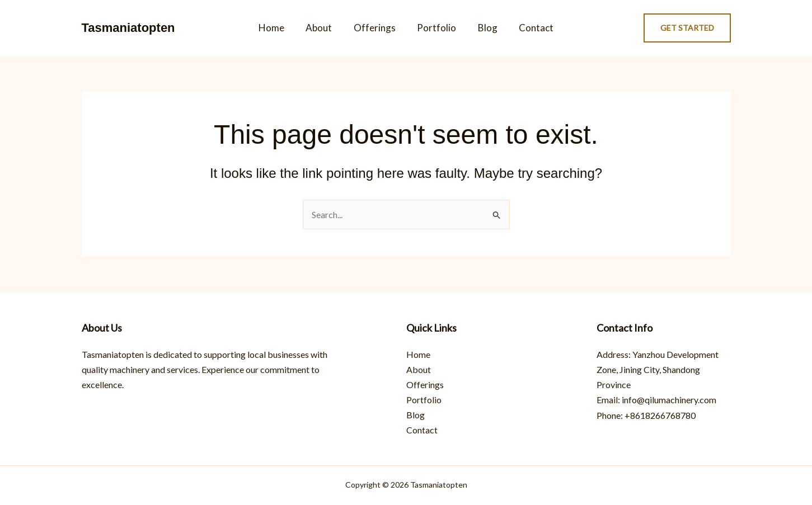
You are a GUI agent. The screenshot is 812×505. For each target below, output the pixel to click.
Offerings (376, 28)
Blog (484, 28)
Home (278, 28)
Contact (530, 28)
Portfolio (435, 28)
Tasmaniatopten (128, 28)
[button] (687, 28)
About (323, 28)
